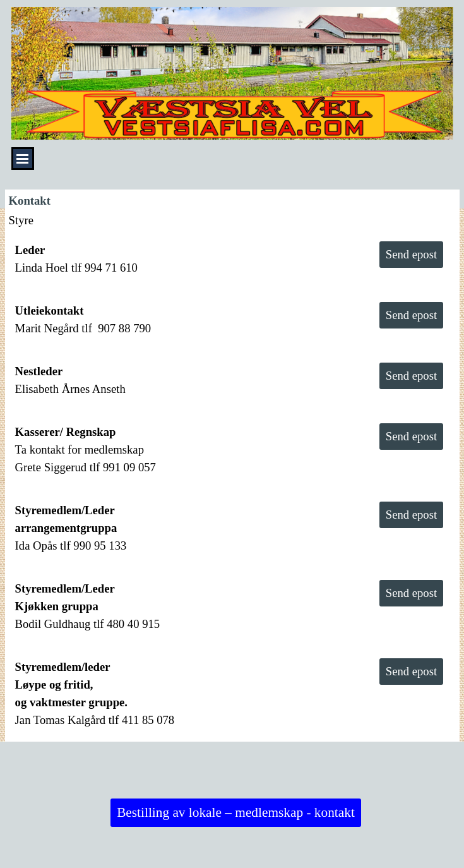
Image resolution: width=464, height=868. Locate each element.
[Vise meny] (23, 159)
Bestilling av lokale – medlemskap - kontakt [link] (236, 812)
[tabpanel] (184, 259)
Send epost (411, 254)
